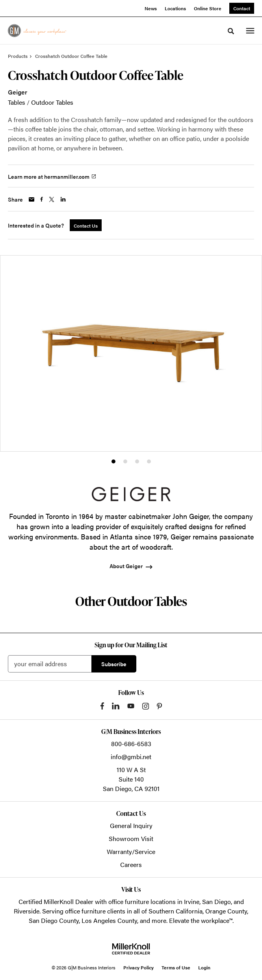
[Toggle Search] (231, 31)
